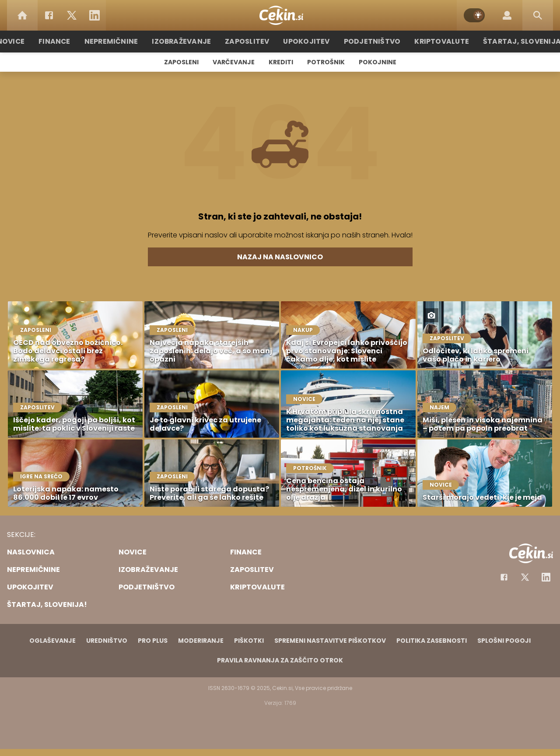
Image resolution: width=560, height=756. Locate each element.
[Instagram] (546, 577)
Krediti (281, 62)
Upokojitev (307, 41)
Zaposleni (181, 62)
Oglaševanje (52, 641)
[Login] (507, 15)
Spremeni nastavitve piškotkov (330, 641)
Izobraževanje (189, 41)
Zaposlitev (251, 41)
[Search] (538, 15)
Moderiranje (201, 641)
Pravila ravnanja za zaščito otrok (280, 660)
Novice (26, 41)
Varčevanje (234, 62)
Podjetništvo (369, 41)
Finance (68, 41)
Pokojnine (378, 62)
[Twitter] (72, 15)
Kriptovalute (434, 41)
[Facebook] (49, 15)
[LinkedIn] (94, 15)
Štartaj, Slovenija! (511, 41)
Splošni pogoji (504, 641)
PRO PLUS (153, 641)
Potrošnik (326, 62)
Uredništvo (107, 641)
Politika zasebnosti (432, 641)
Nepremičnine (122, 41)
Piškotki (249, 641)
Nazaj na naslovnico (280, 257)
